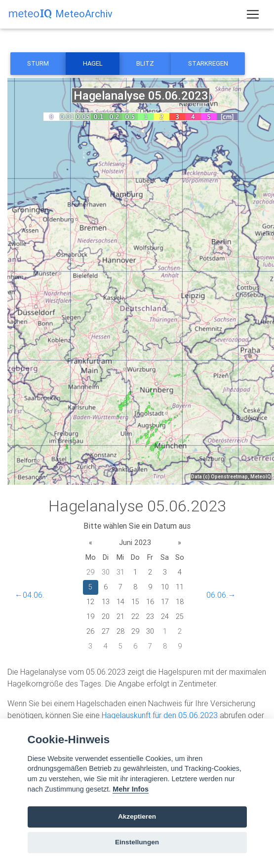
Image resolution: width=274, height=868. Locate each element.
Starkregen (208, 63)
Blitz (145, 63)
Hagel (93, 63)
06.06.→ (221, 595)
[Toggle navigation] (253, 14)
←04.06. (30, 595)
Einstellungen (137, 842)
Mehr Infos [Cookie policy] (131, 789)
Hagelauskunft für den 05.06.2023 (160, 715)
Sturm (38, 63)
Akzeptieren (137, 816)
